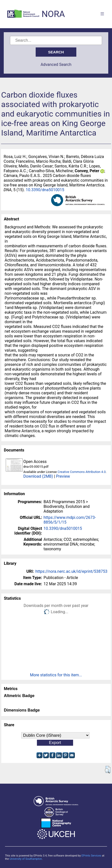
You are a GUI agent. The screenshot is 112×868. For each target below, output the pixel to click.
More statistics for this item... (56, 675)
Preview (63, 476)
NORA (53, 14)
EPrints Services (91, 856)
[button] (108, 770)
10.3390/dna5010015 (45, 190)
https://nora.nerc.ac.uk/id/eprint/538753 (71, 571)
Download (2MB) (38, 476)
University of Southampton (26, 859)
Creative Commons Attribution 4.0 (82, 472)
